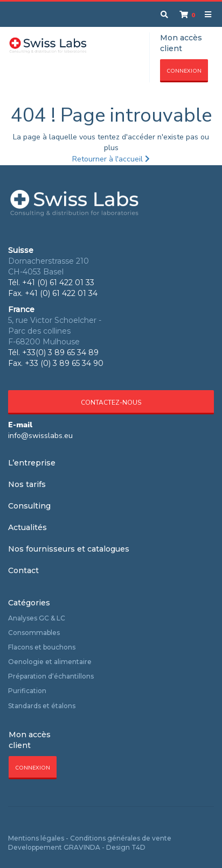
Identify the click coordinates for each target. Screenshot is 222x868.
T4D (138, 847)
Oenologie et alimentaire (50, 662)
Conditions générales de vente (121, 838)
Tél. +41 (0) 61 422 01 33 (51, 283)
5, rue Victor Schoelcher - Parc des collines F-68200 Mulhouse (55, 331)
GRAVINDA (82, 847)
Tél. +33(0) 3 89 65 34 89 (53, 352)
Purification (27, 691)
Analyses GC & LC (37, 618)
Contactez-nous (111, 403)
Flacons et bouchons (42, 647)
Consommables (34, 633)
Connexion (184, 71)
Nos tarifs (27, 484)
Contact (23, 570)
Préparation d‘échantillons (51, 676)
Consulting (29, 506)
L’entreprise (32, 463)
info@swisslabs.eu (40, 436)
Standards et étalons (42, 706)
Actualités (27, 527)
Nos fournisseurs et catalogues (69, 549)
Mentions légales (36, 838)
